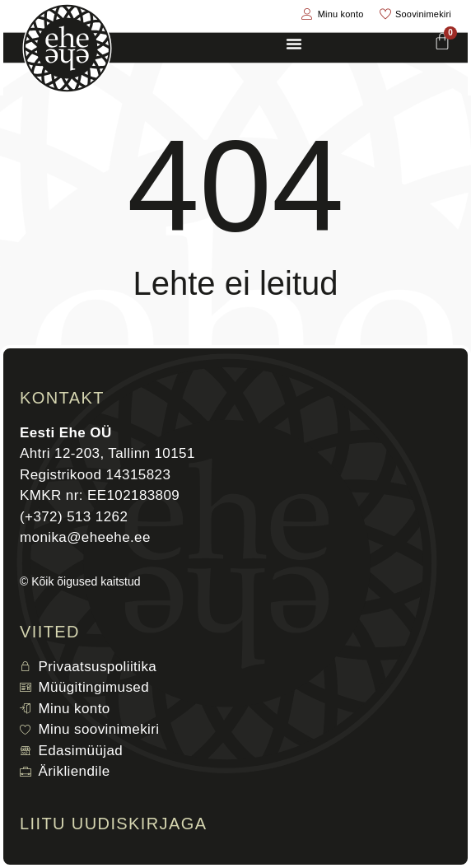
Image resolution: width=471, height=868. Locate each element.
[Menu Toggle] (294, 44)
